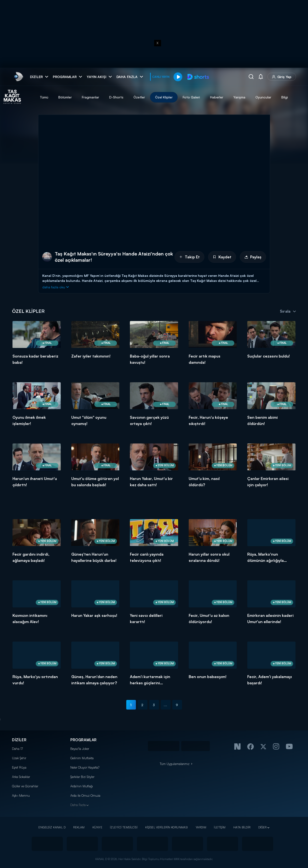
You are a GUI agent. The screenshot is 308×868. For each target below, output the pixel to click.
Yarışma (257, 97)
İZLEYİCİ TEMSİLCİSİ (124, 827)
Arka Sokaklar (21, 777)
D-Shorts (134, 97)
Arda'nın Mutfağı (82, 786)
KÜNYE (97, 827)
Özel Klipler (181, 97)
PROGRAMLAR (84, 740)
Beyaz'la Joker (80, 749)
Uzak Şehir (19, 758)
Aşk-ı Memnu (21, 795)
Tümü (62, 97)
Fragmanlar (108, 97)
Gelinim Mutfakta (82, 758)
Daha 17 (17, 749)
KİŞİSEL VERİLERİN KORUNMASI (167, 827)
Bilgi (302, 97)
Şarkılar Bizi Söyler (82, 777)
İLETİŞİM (220, 827)
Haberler (234, 97)
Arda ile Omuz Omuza (85, 795)
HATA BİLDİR (242, 827)
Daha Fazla (78, 805)
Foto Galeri (209, 97)
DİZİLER (19, 740)
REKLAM (79, 827)
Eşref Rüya (19, 767)
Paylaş (253, 257)
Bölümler (83, 97)
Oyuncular (281, 97)
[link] (18, 77)
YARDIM (201, 827)
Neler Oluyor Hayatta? (85, 767)
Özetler (157, 97)
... (166, 705)
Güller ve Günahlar (25, 786)
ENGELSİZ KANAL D (52, 827)
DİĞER (263, 827)
